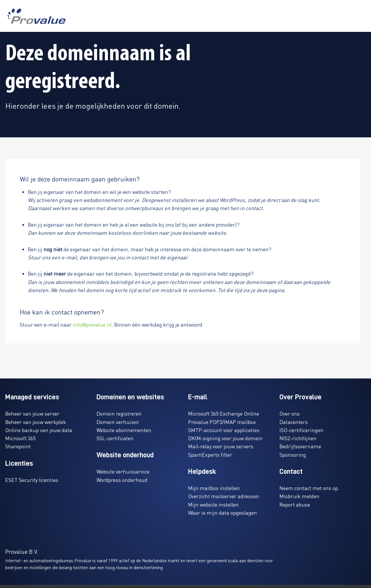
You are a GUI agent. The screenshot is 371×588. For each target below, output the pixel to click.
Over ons (290, 413)
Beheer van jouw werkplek (36, 422)
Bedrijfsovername (300, 446)
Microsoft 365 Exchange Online (224, 413)
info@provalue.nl (92, 324)
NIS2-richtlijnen (298, 438)
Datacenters (294, 422)
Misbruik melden (299, 496)
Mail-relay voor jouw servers (221, 446)
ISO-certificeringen (301, 430)
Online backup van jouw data (39, 430)
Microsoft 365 (20, 438)
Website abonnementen (124, 430)
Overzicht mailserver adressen (224, 496)
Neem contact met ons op (309, 488)
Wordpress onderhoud (122, 480)
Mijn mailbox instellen (214, 488)
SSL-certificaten (115, 438)
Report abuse (295, 504)
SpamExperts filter (210, 455)
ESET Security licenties (32, 480)
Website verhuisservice (123, 471)
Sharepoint (18, 446)
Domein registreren (119, 413)
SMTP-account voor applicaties (224, 430)
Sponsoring (293, 455)
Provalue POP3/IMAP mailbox (222, 422)
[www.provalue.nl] (37, 16)
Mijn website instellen (213, 504)
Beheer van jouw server (32, 413)
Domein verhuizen (118, 422)
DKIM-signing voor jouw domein (225, 438)
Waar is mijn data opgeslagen (223, 513)
